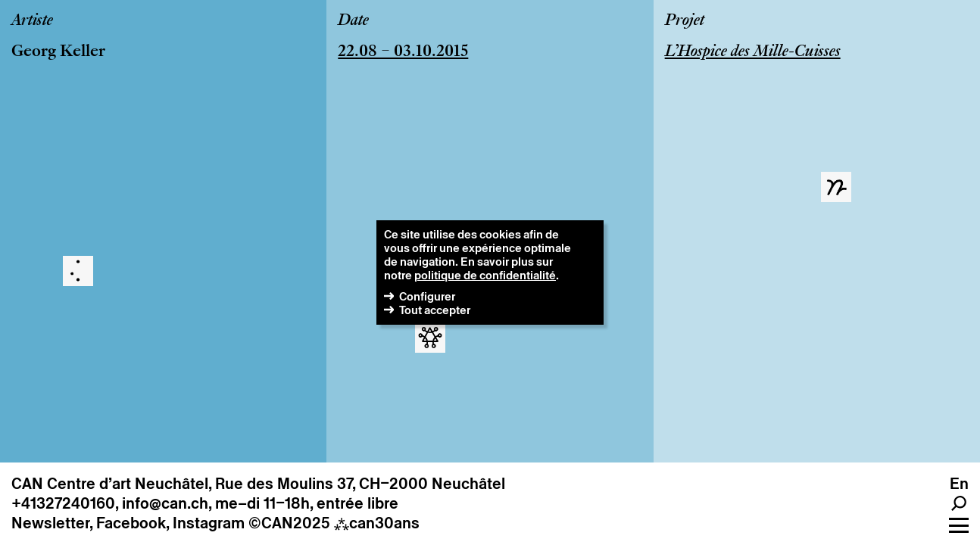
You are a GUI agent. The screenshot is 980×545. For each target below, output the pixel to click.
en (959, 484)
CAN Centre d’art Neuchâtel (110, 484)
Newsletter (50, 523)
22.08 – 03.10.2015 (403, 52)
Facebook (131, 523)
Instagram (209, 523)
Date (353, 21)
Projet (685, 21)
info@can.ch (165, 503)
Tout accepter (435, 310)
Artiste (32, 21)
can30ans (377, 523)
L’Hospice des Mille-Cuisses (753, 52)
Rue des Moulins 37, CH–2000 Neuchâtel (360, 484)
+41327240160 (63, 503)
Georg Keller (58, 52)
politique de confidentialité (485, 275)
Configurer (427, 296)
